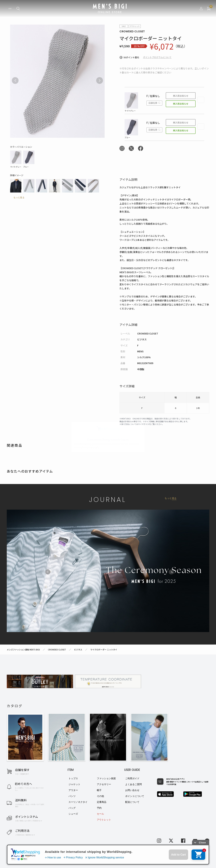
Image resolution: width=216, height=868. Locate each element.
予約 (99, 808)
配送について (132, 802)
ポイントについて (135, 796)
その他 (100, 796)
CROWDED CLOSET (132, 31)
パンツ (72, 796)
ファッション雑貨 (106, 778)
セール (100, 814)
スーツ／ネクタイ (78, 802)
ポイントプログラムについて (157, 57)
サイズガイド (144, 424)
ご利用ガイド (132, 778)
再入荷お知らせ (181, 96)
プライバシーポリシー (79, 858)
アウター (73, 790)
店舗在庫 (154, 103)
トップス (73, 778)
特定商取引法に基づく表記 (51, 858)
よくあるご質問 (133, 784)
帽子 (99, 790)
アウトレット (104, 820)
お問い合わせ (132, 790)
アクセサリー (104, 784)
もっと (171, 498)
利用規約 (29, 858)
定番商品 (102, 802)
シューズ (73, 814)
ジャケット (74, 784)
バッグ (72, 808)
